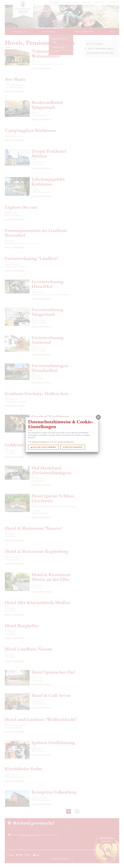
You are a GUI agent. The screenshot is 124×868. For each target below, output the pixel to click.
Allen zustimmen (43, 447)
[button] (98, 417)
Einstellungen (73, 447)
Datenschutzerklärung (41, 442)
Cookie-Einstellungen (66, 442)
